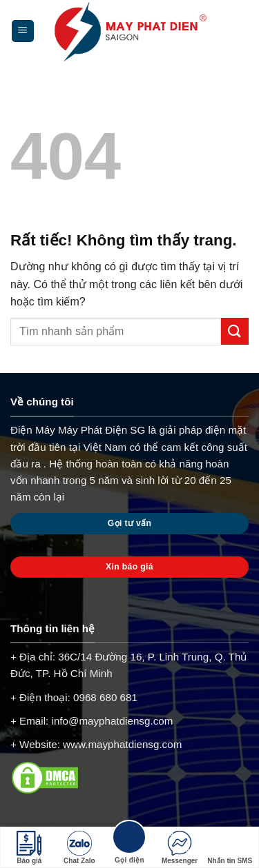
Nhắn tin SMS (230, 848)
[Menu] (23, 31)
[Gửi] (235, 331)
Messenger (180, 848)
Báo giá (29, 848)
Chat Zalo (79, 848)
